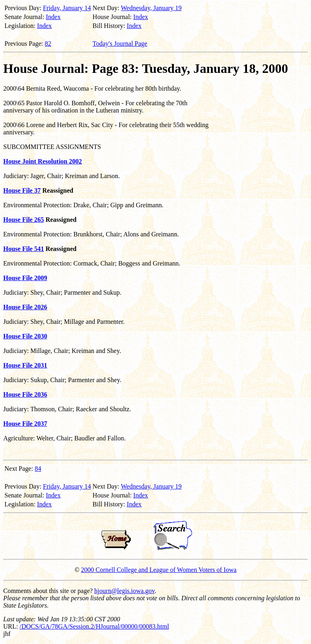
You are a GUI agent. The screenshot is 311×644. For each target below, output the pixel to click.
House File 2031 (25, 365)
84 (38, 469)
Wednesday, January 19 (151, 8)
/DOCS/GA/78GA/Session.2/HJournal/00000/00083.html (94, 626)
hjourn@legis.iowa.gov (125, 591)
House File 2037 (25, 424)
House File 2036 (25, 394)
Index (53, 17)
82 (48, 44)
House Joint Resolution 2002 (43, 161)
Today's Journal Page (120, 44)
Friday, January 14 (67, 8)
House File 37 (22, 190)
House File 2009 (25, 278)
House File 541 (23, 249)
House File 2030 (25, 336)
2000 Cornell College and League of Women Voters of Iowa (159, 570)
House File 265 (23, 220)
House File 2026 (25, 307)
